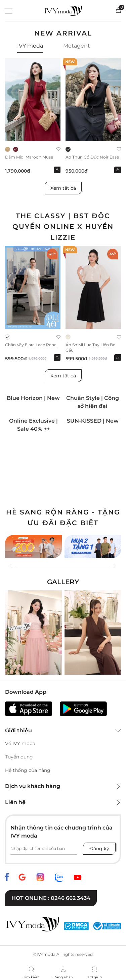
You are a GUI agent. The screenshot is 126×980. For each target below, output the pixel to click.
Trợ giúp (95, 977)
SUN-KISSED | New (93, 421)
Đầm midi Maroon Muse (29, 157)
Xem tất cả (63, 188)
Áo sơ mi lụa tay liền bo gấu (91, 347)
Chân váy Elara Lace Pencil (32, 345)
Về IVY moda (20, 743)
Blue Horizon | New (33, 398)
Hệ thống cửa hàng (28, 770)
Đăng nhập (63, 977)
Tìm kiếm (31, 977)
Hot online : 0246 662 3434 (51, 898)
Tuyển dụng (19, 757)
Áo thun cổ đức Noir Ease (92, 157)
